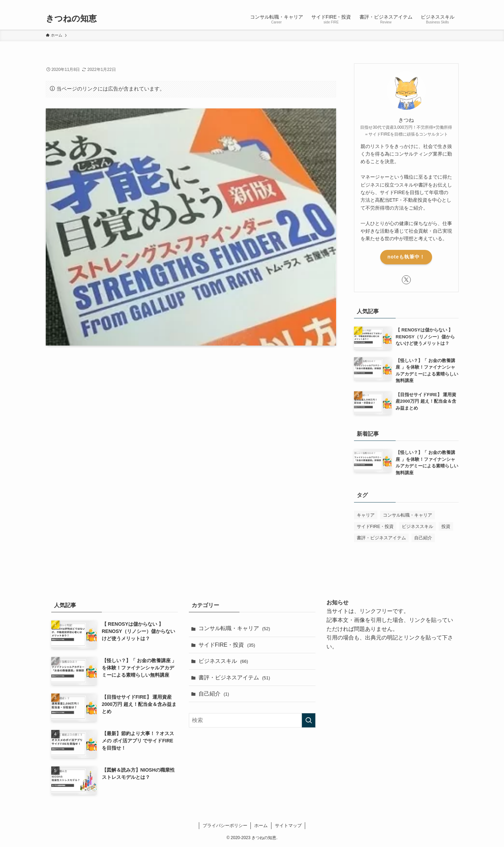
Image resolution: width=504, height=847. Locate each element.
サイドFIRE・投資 (227, 645)
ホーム (261, 825)
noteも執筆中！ (406, 257)
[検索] (454, 4)
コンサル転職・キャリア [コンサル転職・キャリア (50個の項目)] (408, 515)
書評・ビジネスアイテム (234, 677)
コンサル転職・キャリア (234, 628)
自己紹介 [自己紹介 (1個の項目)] (423, 538)
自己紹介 (214, 694)
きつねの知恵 (71, 19)
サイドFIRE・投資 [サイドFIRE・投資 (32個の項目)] (375, 526)
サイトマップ (288, 825)
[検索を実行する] (309, 720)
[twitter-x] (436, 4)
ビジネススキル (223, 661)
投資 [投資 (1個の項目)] (446, 526)
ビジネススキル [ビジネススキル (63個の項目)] (417, 526)
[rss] (445, 4)
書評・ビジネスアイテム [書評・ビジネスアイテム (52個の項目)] (381, 538)
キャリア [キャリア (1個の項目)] (366, 515)
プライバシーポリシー (225, 825)
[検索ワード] (252, 720)
